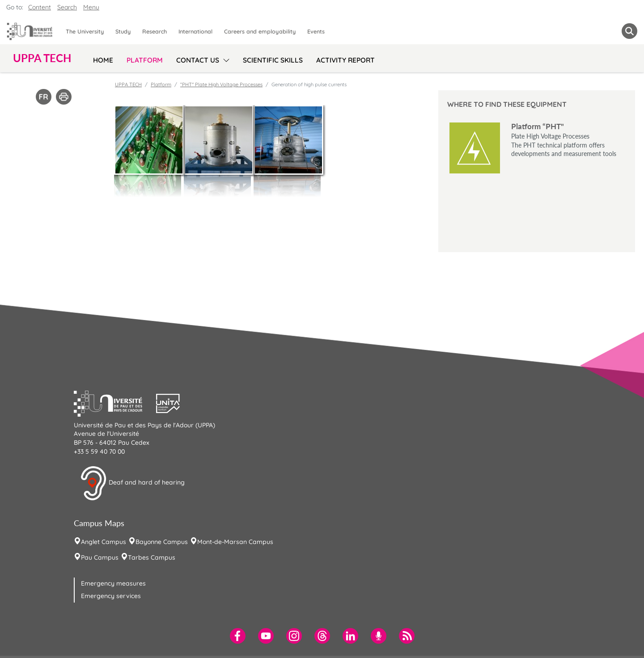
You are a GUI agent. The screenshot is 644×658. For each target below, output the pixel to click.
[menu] (225, 59)
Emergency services (111, 596)
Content (40, 7)
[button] (115, 402)
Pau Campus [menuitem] (100, 557)
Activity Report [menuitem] (345, 60)
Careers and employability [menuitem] (260, 31)
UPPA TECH (128, 84)
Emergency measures (113, 583)
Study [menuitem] (123, 31)
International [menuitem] (195, 31)
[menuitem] (238, 636)
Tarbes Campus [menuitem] (152, 557)
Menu (91, 7)
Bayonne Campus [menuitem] (162, 542)
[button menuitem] (629, 31)
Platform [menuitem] (145, 60)
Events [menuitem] (316, 31)
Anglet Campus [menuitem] (104, 542)
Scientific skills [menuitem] (273, 60)
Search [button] (67, 7)
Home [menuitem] (103, 60)
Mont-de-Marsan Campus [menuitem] (235, 542)
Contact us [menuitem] (198, 60)
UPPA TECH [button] (42, 58)
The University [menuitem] (85, 31)
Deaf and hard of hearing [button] (132, 483)
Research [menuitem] (155, 31)
